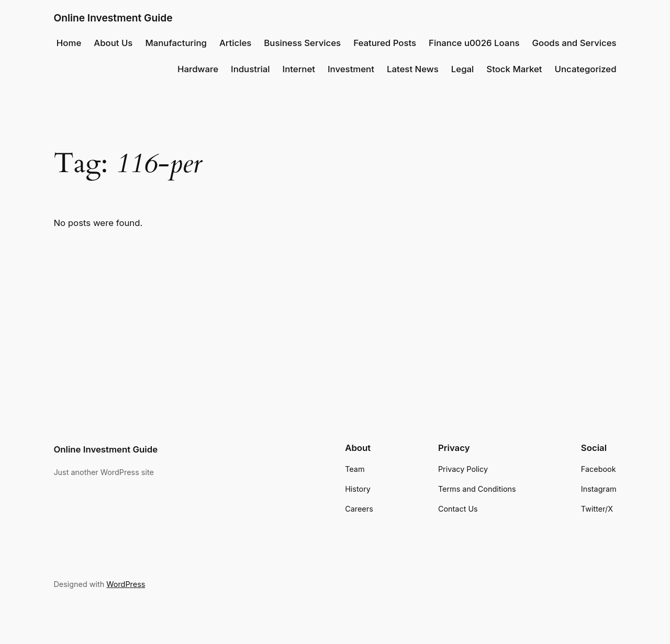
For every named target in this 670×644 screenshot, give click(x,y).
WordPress (126, 584)
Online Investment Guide (113, 18)
